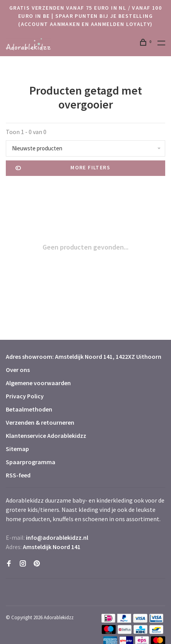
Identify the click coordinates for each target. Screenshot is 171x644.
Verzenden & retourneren (40, 422)
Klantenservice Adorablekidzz (46, 436)
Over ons (18, 370)
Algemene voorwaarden (38, 383)
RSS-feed (18, 475)
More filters (63, 168)
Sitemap (17, 449)
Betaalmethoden (29, 409)
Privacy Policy (25, 396)
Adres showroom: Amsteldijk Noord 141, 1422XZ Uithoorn (84, 356)
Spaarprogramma (31, 462)
